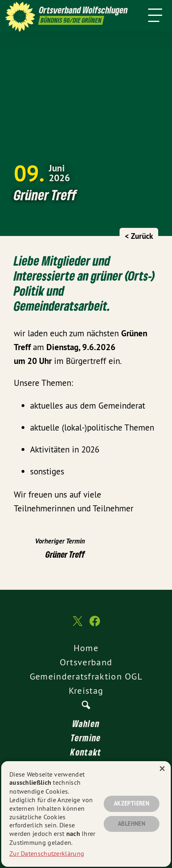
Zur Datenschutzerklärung (47, 853)
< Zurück (139, 236)
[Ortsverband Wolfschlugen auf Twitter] (77, 625)
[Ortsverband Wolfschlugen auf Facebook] (95, 625)
